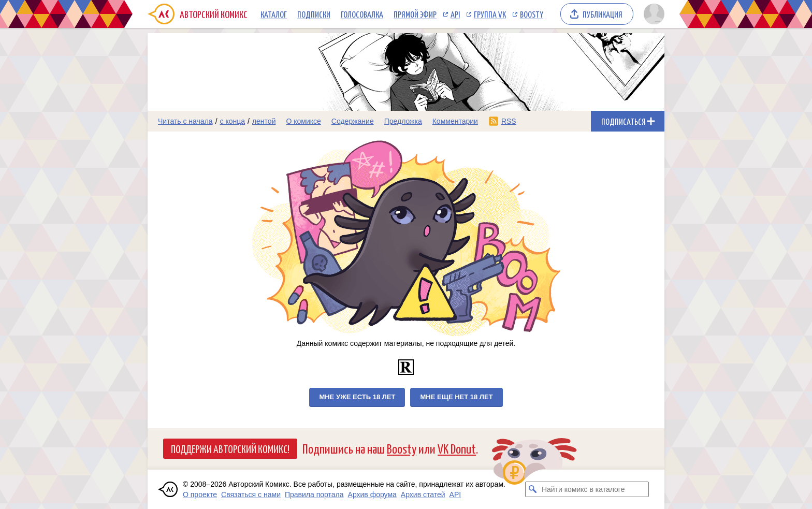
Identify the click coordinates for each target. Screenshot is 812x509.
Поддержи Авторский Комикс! (230, 448)
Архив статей (423, 495)
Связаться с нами (251, 495)
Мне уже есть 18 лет (357, 397)
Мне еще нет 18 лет (456, 397)
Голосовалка (362, 14)
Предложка (403, 121)
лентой (264, 121)
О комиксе (303, 121)
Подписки (314, 14)
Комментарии (455, 121)
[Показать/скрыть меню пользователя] (652, 14)
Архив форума (372, 495)
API (455, 14)
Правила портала (314, 495)
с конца (233, 121)
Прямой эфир (415, 14)
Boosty (532, 14)
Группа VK (490, 14)
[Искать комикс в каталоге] (533, 489)
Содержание (353, 121)
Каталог (274, 14)
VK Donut (457, 448)
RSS (509, 121)
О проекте (200, 495)
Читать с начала (185, 121)
